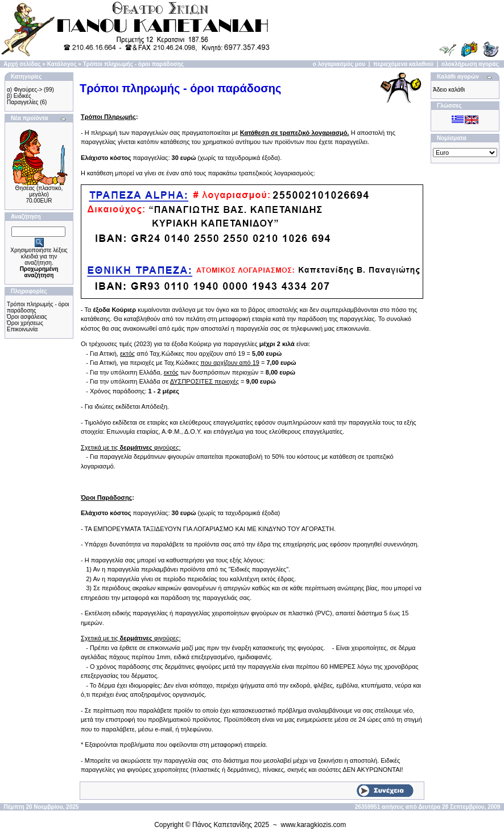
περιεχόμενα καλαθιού (403, 64)
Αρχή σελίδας (22, 64)
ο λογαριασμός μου (339, 64)
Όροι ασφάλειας (27, 317)
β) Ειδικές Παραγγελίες (22, 99)
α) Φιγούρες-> (24, 90)
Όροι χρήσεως (25, 323)
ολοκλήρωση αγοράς (470, 64)
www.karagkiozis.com (314, 825)
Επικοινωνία (22, 329)
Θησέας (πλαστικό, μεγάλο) (39, 191)
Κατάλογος (62, 64)
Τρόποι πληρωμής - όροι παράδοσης (133, 64)
